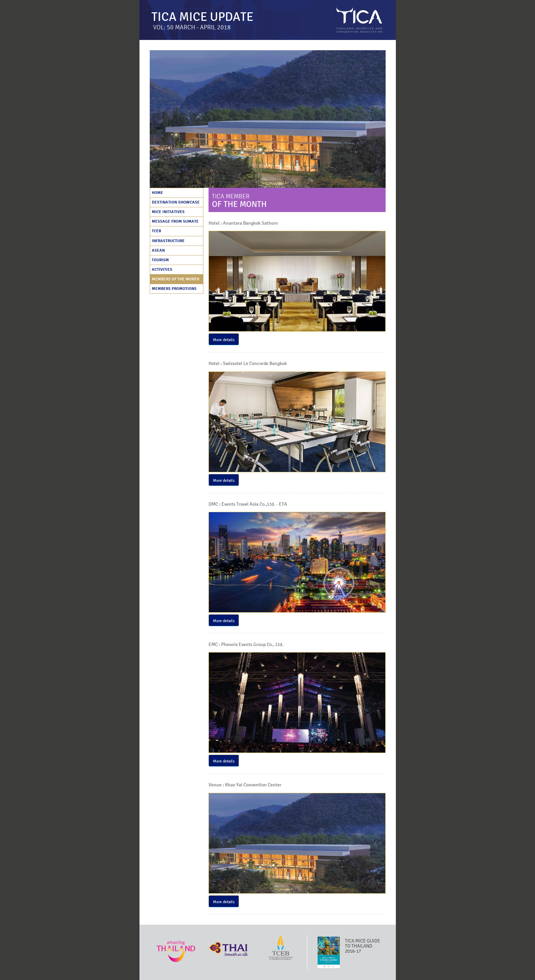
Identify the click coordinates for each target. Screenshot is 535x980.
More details (224, 340)
